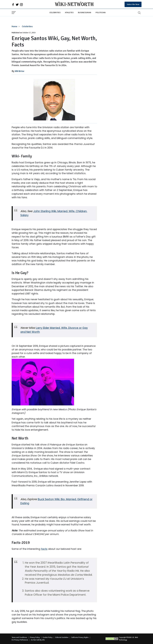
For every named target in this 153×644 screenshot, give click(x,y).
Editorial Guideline (62, 637)
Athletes (69, 12)
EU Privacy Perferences (20, 640)
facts (44, 549)
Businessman (85, 12)
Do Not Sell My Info (38, 640)
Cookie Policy (48, 637)
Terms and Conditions (19, 637)
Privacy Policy (35, 637)
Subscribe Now (133, 4)
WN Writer (20, 71)
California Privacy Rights (80, 637)
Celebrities (55, 12)
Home (14, 26)
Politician (101, 12)
